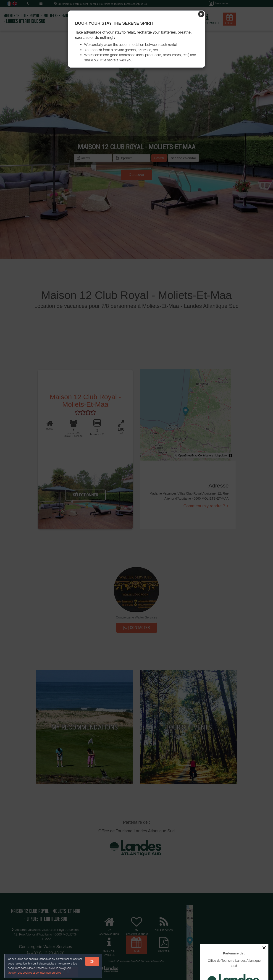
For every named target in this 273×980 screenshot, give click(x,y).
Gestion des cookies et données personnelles (35, 972)
